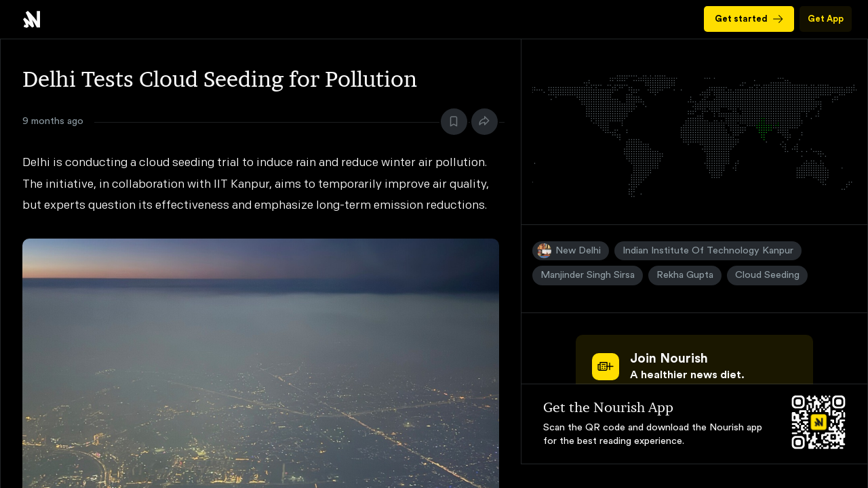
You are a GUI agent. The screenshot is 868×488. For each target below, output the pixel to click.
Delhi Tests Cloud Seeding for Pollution (32, 19)
